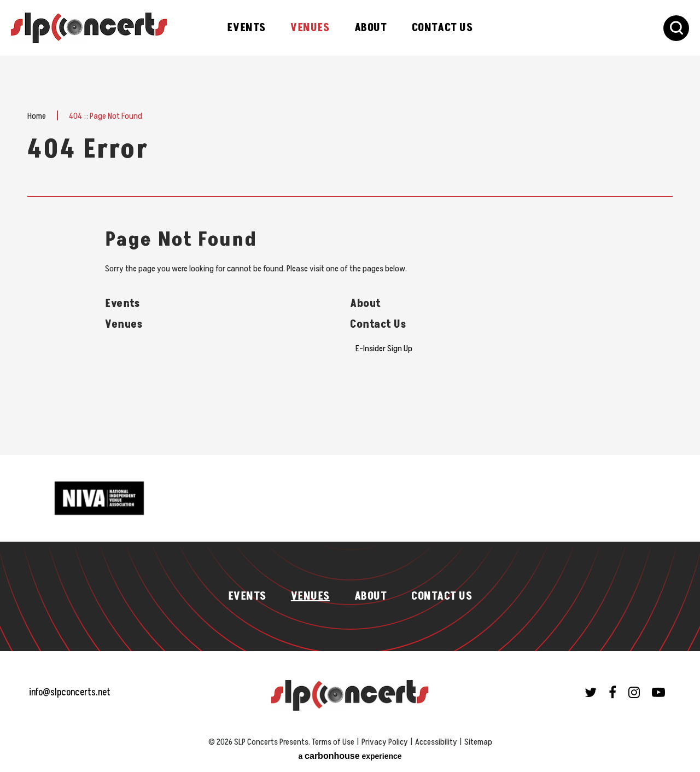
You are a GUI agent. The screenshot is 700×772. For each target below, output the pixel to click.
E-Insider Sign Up (384, 349)
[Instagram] (634, 692)
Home (37, 116)
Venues (310, 28)
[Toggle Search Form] (676, 28)
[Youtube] (658, 692)
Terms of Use (333, 742)
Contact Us (442, 28)
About (371, 28)
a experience (350, 756)
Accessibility (436, 742)
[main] (350, 256)
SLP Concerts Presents (89, 28)
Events (246, 28)
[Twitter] (591, 692)
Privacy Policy (385, 742)
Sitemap (478, 742)
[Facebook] (612, 692)
